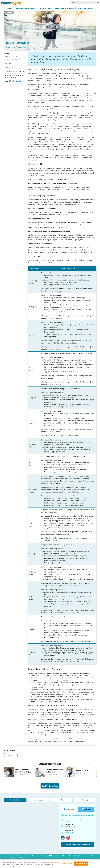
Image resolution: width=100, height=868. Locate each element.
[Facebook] (10, 81)
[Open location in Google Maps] (69, 809)
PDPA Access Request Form (58, 856)
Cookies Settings (66, 863)
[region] (50, 864)
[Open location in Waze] (86, 809)
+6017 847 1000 (70, 827)
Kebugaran (46, 9)
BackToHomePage (50, 786)
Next (88, 764)
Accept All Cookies (81, 863)
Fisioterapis (64, 739)
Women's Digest (86, 9)
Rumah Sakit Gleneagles (80, 739)
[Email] (20, 81)
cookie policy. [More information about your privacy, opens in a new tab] (10, 866)
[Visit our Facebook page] (63, 838)
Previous (14, 764)
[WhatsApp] (13, 81)
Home (9, 9)
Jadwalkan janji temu (36, 739)
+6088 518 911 (69, 821)
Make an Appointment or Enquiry (77, 844)
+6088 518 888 (70, 832)
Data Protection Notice (40, 856)
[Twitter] (16, 81)
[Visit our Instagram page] (68, 838)
